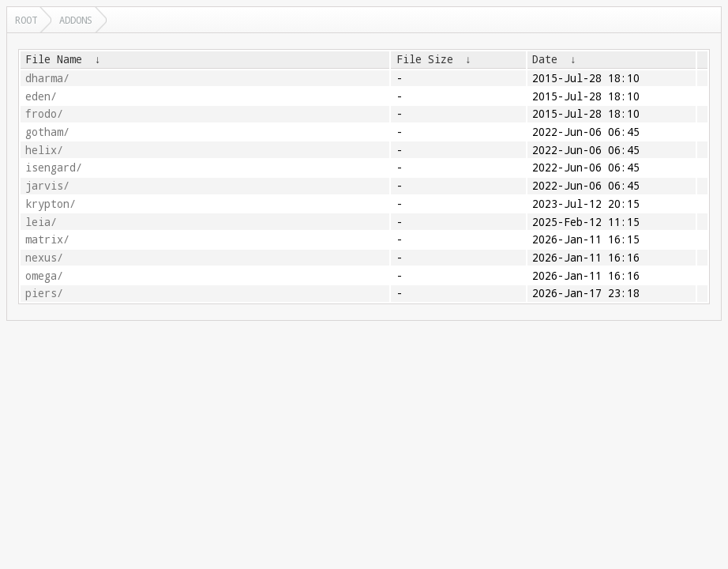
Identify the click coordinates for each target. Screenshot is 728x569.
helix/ (44, 150)
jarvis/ (47, 186)
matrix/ (47, 239)
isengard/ (54, 168)
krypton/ (51, 204)
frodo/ (44, 114)
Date (545, 59)
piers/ (44, 293)
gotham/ (47, 132)
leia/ (41, 222)
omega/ (44, 276)
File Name (54, 59)
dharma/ (47, 78)
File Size (425, 59)
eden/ (41, 96)
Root (26, 20)
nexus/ (44, 258)
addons (76, 20)
